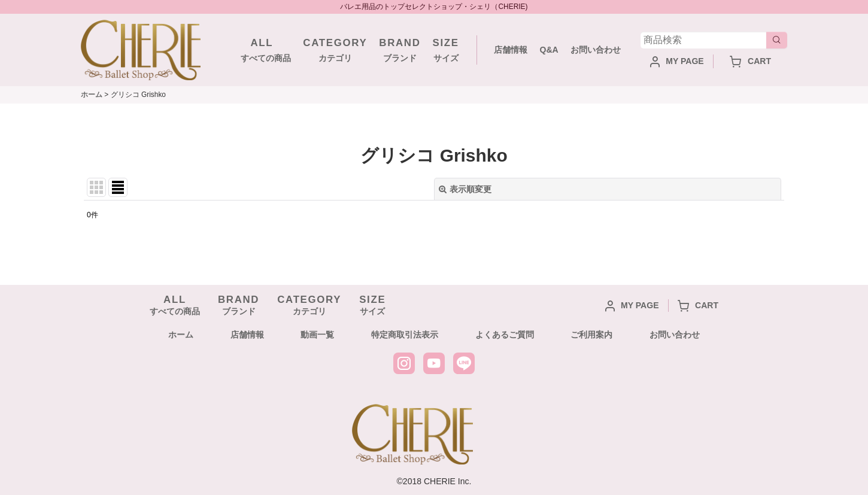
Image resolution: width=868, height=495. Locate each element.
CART (750, 61)
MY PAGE (677, 61)
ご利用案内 (591, 335)
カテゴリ (335, 49)
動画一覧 (317, 335)
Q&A (549, 50)
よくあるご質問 (505, 335)
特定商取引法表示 (405, 335)
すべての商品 (262, 49)
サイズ (446, 49)
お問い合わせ (596, 50)
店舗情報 (511, 50)
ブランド (400, 49)
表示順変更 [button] (465, 189)
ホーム (181, 335)
